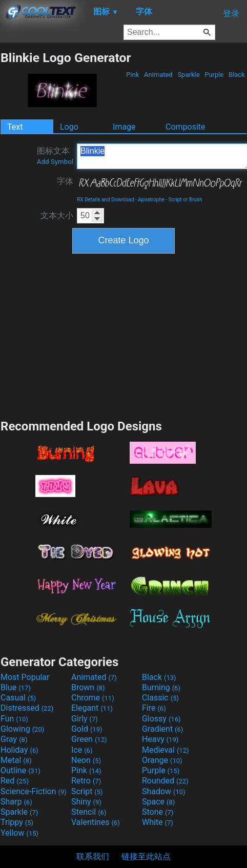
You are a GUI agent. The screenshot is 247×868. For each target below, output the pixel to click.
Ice (82, 750)
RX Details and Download (106, 200)
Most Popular (25, 677)
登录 (231, 14)
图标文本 (55, 156)
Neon (86, 760)
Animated (158, 75)
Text (15, 127)
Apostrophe (151, 200)
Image (124, 127)
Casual (18, 698)
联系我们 (93, 856)
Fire (154, 708)
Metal (16, 760)
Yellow (19, 833)
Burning (161, 687)
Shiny (86, 802)
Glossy (161, 719)
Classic (160, 698)
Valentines (96, 822)
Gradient (162, 729)
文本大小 (57, 215)
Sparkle (189, 75)
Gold (87, 729)
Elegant (92, 708)
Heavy (160, 739)
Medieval (166, 750)
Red (15, 781)
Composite (186, 127)
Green (89, 739)
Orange (162, 760)
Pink (133, 75)
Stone (158, 812)
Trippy (17, 822)
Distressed (27, 708)
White (158, 822)
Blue (16, 687)
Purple (214, 75)
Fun (14, 719)
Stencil (89, 812)
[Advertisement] (123, 335)
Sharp (16, 802)
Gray (14, 739)
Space (158, 802)
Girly (85, 719)
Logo (69, 127)
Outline (20, 770)
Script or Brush (186, 200)
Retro (86, 781)
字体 (65, 181)
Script (87, 791)
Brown (88, 687)
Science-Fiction (34, 791)
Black (237, 75)
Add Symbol (55, 162)
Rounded (165, 781)
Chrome (93, 698)
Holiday (19, 750)
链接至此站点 (146, 856)
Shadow (164, 791)
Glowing (22, 729)
